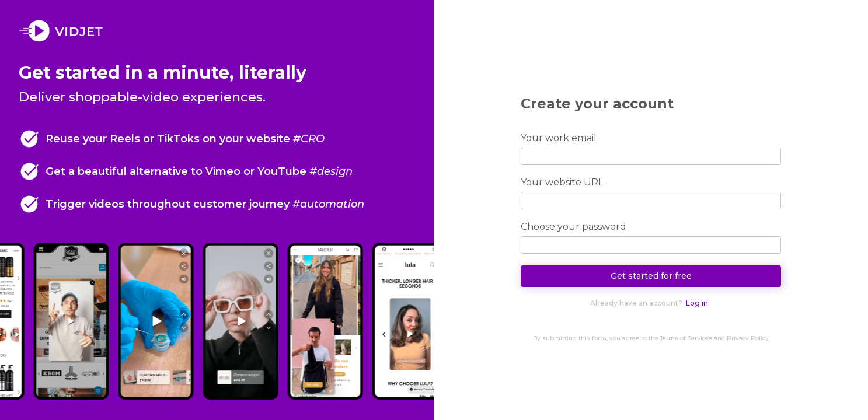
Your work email (559, 138)
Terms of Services (686, 338)
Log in (697, 303)
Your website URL (562, 182)
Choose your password (574, 227)
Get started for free (651, 276)
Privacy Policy (748, 338)
